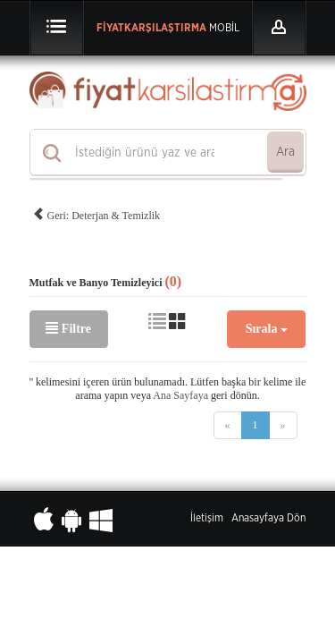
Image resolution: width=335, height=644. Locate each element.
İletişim (207, 518)
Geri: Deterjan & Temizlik (96, 212)
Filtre (68, 328)
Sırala (267, 329)
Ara (285, 152)
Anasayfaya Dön (268, 518)
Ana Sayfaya (180, 395)
